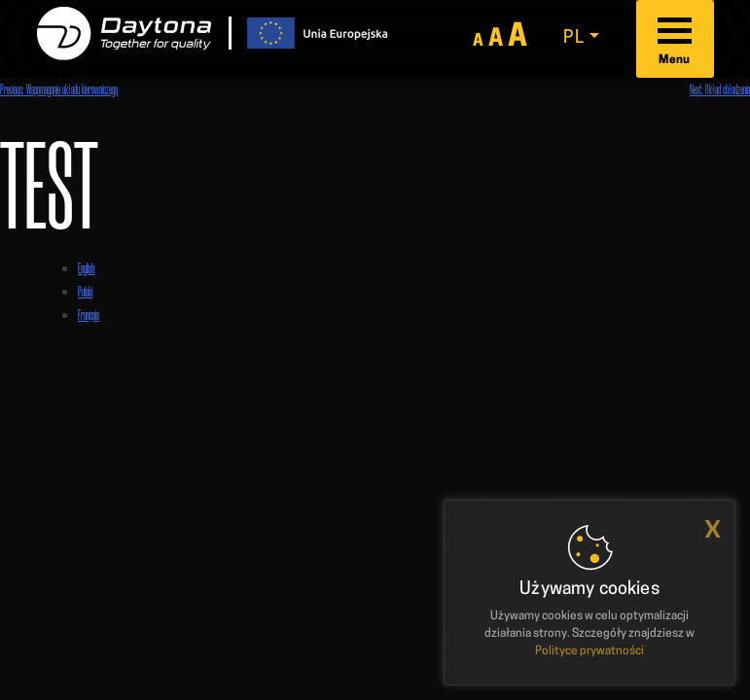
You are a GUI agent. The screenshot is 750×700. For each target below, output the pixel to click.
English (86, 268)
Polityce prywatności (589, 651)
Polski (85, 291)
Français (89, 315)
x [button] (713, 529)
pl (574, 38)
